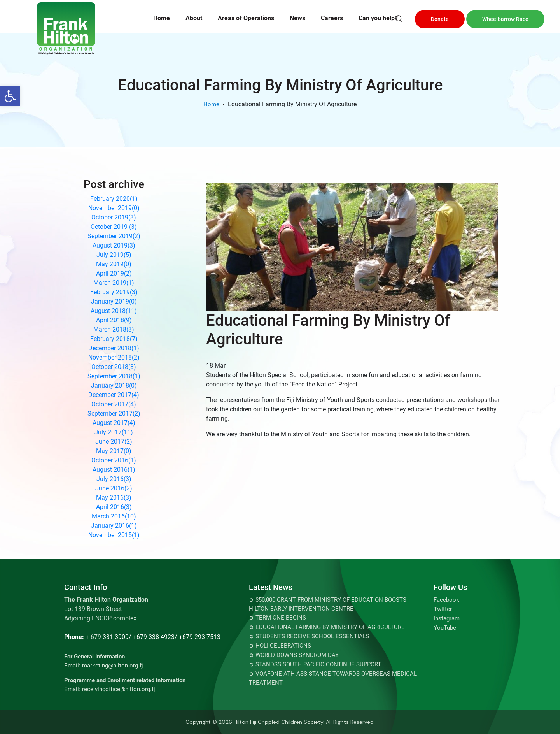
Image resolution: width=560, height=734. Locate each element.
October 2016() (114, 460)
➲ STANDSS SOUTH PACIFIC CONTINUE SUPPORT (315, 664)
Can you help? (378, 18)
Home (162, 18)
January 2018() (114, 385)
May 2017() (114, 451)
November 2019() (114, 208)
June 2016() (114, 488)
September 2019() (114, 236)
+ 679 (93, 637)
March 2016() (114, 516)
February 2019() (114, 292)
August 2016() (114, 470)
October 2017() (114, 404)
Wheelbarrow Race (505, 19)
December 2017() (114, 395)
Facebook (446, 600)
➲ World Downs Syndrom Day (294, 655)
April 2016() (114, 507)
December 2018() (114, 348)
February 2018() (114, 339)
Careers (332, 18)
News (297, 18)
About (194, 18)
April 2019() (114, 273)
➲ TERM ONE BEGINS (277, 618)
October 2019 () (114, 227)
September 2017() (114, 414)
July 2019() (114, 255)
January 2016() (114, 526)
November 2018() (114, 357)
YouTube (445, 628)
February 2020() (114, 199)
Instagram (447, 618)
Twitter (443, 609)
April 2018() (114, 320)
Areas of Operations (246, 18)
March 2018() (114, 329)
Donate (440, 19)
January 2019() (114, 301)
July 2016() (114, 479)
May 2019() (114, 264)
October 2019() (114, 217)
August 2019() (114, 245)
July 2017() (114, 432)
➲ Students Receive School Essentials (309, 636)
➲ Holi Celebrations (280, 646)
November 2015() (114, 535)
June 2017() (114, 442)
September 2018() (114, 376)
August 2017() (114, 423)
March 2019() (114, 283)
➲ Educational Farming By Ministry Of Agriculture (327, 627)
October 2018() (114, 367)
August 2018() (114, 311)
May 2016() (114, 498)
